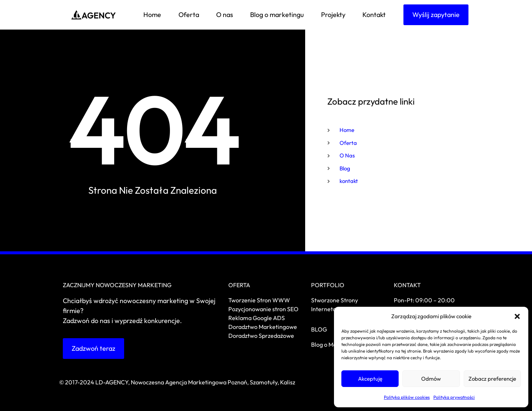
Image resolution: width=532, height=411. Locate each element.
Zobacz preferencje (492, 379)
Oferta (189, 15)
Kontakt (374, 15)
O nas (225, 15)
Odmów (431, 379)
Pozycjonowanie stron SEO (263, 309)
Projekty (333, 15)
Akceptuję (370, 379)
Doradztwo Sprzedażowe (262, 336)
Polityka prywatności (454, 397)
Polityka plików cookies (407, 397)
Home (152, 15)
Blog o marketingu (277, 15)
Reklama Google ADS (257, 318)
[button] (517, 316)
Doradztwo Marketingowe (263, 327)
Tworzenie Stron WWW (259, 300)
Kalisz (288, 382)
